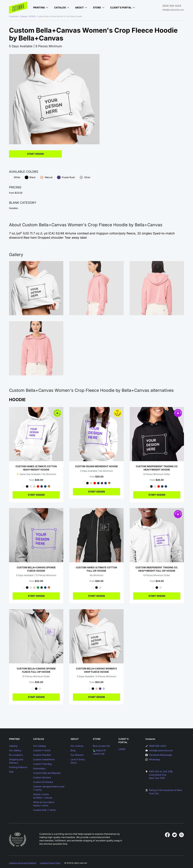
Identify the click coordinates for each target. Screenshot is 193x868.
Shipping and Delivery (16, 761)
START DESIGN (36, 495)
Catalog (23, 16)
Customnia (14, 16)
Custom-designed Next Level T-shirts (49, 788)
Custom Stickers (42, 777)
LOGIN (122, 749)
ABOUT (75, 739)
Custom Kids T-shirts (44, 810)
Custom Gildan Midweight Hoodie (96, 466)
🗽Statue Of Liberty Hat (99, 752)
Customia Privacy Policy (50, 863)
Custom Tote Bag (42, 764)
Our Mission (77, 755)
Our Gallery (15, 750)
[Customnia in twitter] (174, 835)
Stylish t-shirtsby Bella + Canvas (43, 796)
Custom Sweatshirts (44, 759)
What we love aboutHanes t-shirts (44, 804)
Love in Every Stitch (78, 761)
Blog (73, 750)
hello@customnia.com (173, 10)
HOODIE (32, 16)
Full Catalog (39, 746)
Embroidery (39, 768)
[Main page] (18, 8)
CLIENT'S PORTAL (123, 741)
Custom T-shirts (42, 750)
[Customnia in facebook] (167, 835)
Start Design (35, 154)
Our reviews (77, 746)
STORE (97, 739)
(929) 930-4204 (172, 6)
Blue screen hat (101, 746)
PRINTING (14, 739)
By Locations (16, 755)
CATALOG (39, 739)
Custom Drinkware (43, 782)
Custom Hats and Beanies (47, 773)
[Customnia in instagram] (182, 835)
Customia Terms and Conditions (23, 863)
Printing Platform (18, 767)
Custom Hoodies (42, 755)
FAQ (11, 772)
